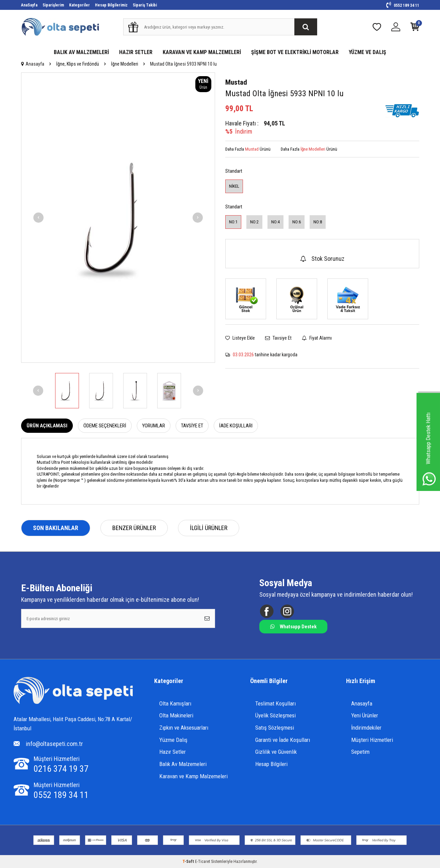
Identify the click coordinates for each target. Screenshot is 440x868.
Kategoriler (79, 5)
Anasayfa (33, 64)
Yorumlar (154, 426)
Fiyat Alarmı (317, 338)
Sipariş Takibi (145, 5)
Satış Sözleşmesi (275, 728)
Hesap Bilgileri (271, 764)
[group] (118, 218)
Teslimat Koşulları (275, 703)
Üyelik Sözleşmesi (275, 715)
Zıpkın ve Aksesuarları (184, 728)
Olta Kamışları (175, 703)
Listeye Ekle (240, 338)
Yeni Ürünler (365, 715)
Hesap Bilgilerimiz (111, 5)
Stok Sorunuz (322, 259)
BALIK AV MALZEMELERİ (81, 52)
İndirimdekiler (366, 728)
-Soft (189, 862)
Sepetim (360, 752)
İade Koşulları (236, 426)
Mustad (236, 82)
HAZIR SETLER (136, 52)
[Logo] (73, 691)
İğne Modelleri (125, 64)
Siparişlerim (53, 5)
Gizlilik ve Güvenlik (276, 752)
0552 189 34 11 (403, 5)
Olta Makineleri (176, 715)
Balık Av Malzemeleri (183, 764)
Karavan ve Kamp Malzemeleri (193, 776)
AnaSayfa (29, 5)
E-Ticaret (202, 862)
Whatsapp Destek (293, 627)
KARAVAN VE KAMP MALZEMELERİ (202, 52)
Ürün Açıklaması (47, 426)
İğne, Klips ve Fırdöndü (78, 64)
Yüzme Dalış (173, 740)
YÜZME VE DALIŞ (368, 52)
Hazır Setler (173, 752)
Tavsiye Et (278, 338)
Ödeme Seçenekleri (105, 426)
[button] (38, 218)
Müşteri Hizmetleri (372, 740)
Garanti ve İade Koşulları (283, 740)
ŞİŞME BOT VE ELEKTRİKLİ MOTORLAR (295, 52)
